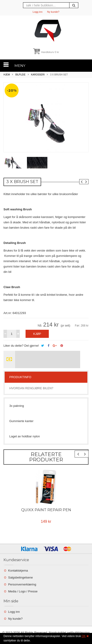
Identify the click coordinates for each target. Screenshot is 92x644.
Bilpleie (20, 75)
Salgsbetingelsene (20, 577)
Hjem (7, 75)
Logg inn (38, 12)
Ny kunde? (53, 12)
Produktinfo (20, 377)
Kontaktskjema (18, 571)
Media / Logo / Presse (23, 591)
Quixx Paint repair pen (46, 510)
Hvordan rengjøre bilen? (31, 388)
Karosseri (38, 75)
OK (84, 636)
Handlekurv (46, 52)
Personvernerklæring (22, 584)
